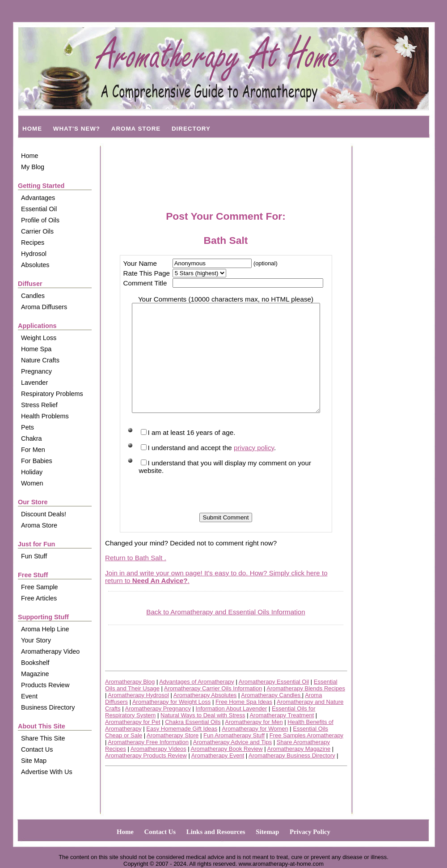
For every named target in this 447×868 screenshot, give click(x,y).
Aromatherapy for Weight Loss (171, 723)
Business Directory (48, 707)
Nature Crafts (40, 360)
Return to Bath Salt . (136, 579)
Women (32, 483)
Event (29, 696)
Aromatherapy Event (218, 777)
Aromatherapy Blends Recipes (306, 710)
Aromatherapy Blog (130, 703)
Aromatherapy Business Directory (292, 777)
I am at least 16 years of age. (186, 454)
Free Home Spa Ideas (244, 723)
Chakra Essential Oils (193, 743)
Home (30, 156)
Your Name (137, 263)
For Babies (37, 461)
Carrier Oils (37, 231)
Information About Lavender (232, 730)
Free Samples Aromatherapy (306, 757)
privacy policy (251, 469)
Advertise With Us (47, 772)
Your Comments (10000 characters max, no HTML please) (226, 299)
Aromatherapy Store (173, 757)
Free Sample (40, 587)
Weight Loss (39, 338)
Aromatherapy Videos (158, 770)
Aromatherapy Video (50, 651)
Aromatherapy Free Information (148, 764)
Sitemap (267, 832)
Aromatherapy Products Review (146, 777)
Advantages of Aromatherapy (197, 703)
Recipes (33, 243)
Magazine (35, 674)
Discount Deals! (44, 514)
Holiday (32, 472)
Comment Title (143, 283)
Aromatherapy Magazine (299, 770)
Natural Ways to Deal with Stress (203, 737)
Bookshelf (35, 663)
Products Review (45, 685)
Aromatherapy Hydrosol (138, 717)
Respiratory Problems (52, 394)
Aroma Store (39, 525)
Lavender (34, 383)
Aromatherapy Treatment (282, 737)
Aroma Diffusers (44, 307)
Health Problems (45, 416)
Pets (27, 427)
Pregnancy (36, 371)
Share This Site (43, 738)
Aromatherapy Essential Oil (274, 703)
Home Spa (36, 349)
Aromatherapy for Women (255, 750)
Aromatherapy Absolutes (205, 717)
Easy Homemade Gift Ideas (182, 750)
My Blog (33, 167)
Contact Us (37, 749)
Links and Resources (216, 832)
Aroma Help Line (45, 629)
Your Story (36, 640)
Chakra (32, 438)
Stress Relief (39, 405)
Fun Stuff (34, 556)
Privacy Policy (310, 832)
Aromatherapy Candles (272, 717)
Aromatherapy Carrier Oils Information (213, 710)
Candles (33, 296)
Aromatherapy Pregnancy (158, 730)
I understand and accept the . (206, 469)
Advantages (38, 198)
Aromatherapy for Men (254, 743)
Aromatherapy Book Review (227, 770)
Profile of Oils (40, 220)
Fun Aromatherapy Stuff (234, 757)
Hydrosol (34, 254)
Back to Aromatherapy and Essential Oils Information (226, 633)
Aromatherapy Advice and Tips (232, 764)
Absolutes (35, 265)
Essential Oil (39, 209)
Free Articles (39, 598)
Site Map (34, 761)
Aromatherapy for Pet (133, 743)
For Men (33, 450)
